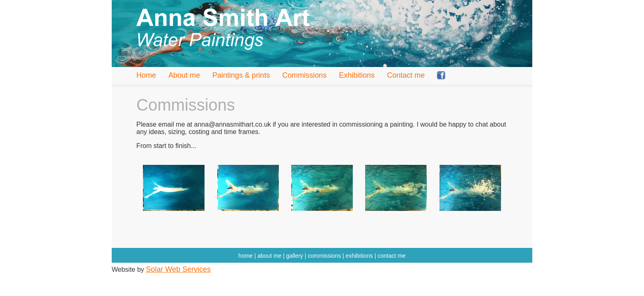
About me (184, 75)
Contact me (406, 75)
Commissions (304, 75)
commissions (324, 256)
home (245, 256)
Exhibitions (357, 75)
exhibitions (359, 256)
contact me (391, 256)
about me (269, 256)
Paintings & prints (241, 75)
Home (146, 75)
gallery (295, 256)
